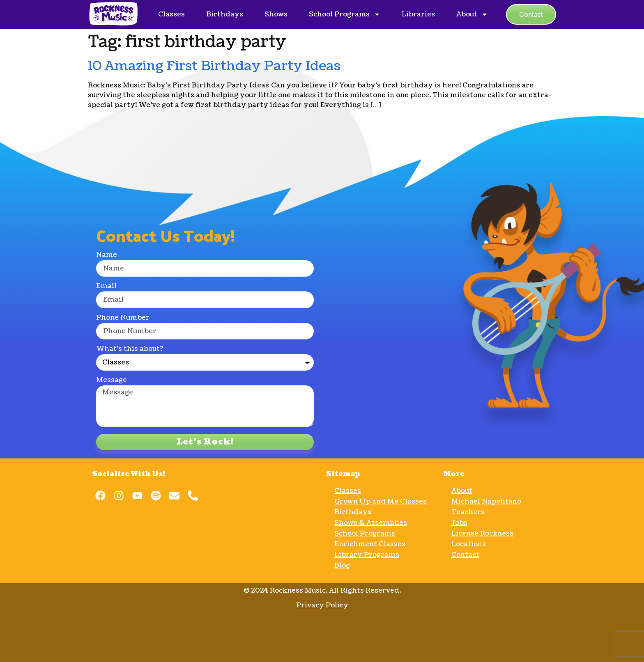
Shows (276, 14)
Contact (465, 555)
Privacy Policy (322, 605)
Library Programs (367, 555)
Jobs (459, 523)
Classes (171, 14)
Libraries (418, 14)
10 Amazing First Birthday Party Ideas (214, 66)
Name (107, 255)
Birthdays (225, 14)
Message (112, 381)
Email (106, 287)
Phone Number (123, 318)
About (472, 14)
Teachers (468, 512)
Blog (342, 566)
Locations (469, 544)
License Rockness (482, 534)
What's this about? (130, 349)
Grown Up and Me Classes (381, 502)
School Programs (345, 14)
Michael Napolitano (486, 502)
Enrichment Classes (370, 544)
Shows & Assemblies (371, 523)
